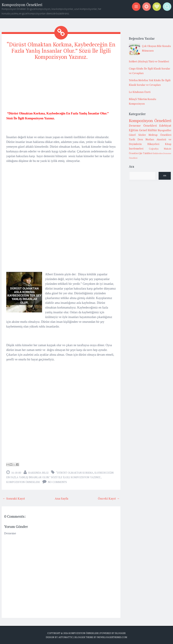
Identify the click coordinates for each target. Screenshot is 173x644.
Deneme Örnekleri (143, 125)
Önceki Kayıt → (109, 498)
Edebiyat (165, 125)
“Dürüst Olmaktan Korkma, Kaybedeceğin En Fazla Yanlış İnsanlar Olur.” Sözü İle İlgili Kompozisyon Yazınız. (61, 51)
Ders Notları (146, 139)
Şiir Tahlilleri (146, 153)
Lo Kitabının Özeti (140, 92)
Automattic (66, 637)
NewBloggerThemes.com (112, 637)
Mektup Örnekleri (160, 135)
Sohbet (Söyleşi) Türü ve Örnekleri (149, 61)
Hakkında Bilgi (38, 473)
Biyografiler (165, 130)
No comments (57, 482)
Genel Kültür (148, 130)
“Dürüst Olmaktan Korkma (75, 473)
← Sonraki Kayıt (14, 498)
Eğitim (134, 130)
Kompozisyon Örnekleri (22, 5)
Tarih (132, 139)
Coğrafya (154, 149)
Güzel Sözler (137, 135)
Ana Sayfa (61, 498)
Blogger (120, 633)
